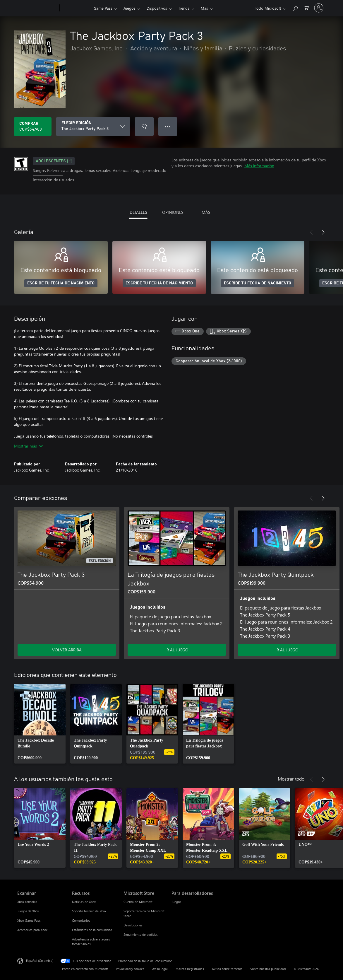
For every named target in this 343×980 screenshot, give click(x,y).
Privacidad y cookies (130, 969)
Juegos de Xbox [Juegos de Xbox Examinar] (28, 911)
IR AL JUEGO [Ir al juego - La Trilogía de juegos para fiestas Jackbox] (177, 650)
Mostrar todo (291, 779)
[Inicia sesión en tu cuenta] (319, 8)
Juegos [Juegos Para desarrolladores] (176, 902)
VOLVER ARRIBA (67, 650)
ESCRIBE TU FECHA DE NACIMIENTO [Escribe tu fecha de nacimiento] (61, 283)
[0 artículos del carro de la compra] (306, 7)
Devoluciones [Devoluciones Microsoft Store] (133, 925)
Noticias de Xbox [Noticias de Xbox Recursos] (84, 902)
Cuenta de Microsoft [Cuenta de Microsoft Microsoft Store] (138, 902)
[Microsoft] (37, 8)
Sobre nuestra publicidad (268, 969)
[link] (40, 724)
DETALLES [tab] (138, 212)
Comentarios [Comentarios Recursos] (81, 920)
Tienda (184, 8)
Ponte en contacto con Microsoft (85, 969)
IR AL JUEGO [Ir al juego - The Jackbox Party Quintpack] (287, 650)
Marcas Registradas (190, 969)
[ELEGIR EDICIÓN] (93, 127)
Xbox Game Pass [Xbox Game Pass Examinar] (29, 920)
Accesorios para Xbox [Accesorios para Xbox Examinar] (32, 930)
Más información (259, 166)
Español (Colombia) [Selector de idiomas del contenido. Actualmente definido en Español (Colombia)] (40, 960)
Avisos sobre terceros (227, 969)
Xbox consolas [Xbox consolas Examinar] (27, 902)
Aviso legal (160, 969)
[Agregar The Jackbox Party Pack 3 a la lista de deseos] (144, 127)
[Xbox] (76, 8)
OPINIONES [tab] (173, 212)
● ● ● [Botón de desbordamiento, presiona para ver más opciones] (168, 126)
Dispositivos (157, 8)
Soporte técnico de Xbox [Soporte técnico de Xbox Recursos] (89, 911)
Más (204, 8)
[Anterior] (311, 232)
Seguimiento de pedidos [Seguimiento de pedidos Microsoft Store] (141, 934)
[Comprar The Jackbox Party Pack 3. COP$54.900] (33, 127)
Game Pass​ (103, 8)
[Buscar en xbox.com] (295, 7)
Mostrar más (28, 446)
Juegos (130, 8)
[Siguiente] (323, 232)
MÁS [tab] (206, 212)
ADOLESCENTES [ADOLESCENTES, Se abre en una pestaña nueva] (54, 161)
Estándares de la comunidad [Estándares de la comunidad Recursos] (92, 930)
